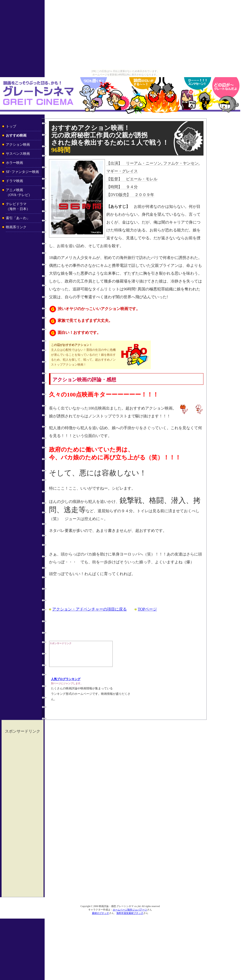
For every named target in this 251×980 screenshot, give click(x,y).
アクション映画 (18, 145)
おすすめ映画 (16, 135)
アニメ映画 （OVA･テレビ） (19, 192)
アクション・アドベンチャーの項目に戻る (89, 609)
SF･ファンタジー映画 (22, 172)
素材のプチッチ (100, 913)
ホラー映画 (14, 163)
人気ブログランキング (66, 679)
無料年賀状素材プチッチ (130, 913)
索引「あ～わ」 (18, 218)
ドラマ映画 (14, 181)
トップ (11, 126)
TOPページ (147, 609)
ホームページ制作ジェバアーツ (130, 910)
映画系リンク (16, 227)
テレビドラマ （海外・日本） (18, 206)
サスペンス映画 (18, 154)
